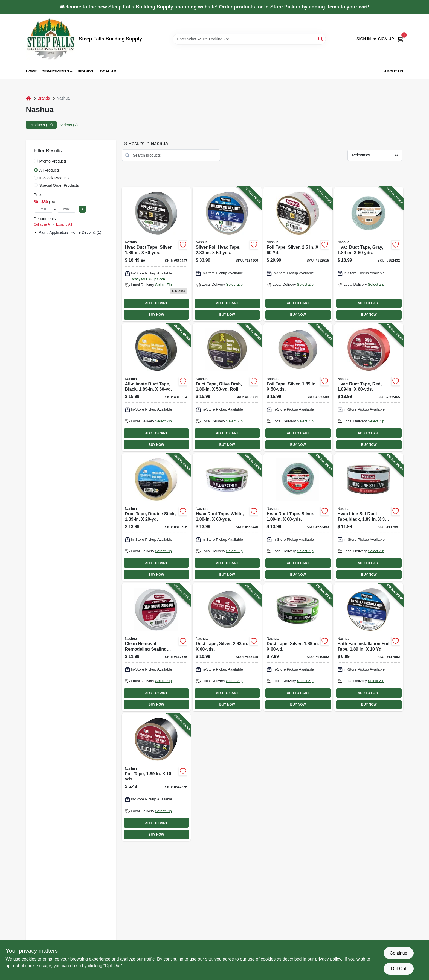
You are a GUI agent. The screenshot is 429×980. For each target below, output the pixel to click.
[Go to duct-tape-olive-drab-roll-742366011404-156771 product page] (227, 387)
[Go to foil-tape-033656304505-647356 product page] (156, 777)
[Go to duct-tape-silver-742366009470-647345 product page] (227, 647)
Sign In (364, 39)
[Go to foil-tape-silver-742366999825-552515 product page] (298, 254)
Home (31, 71)
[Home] (28, 98)
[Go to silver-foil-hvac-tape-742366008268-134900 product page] (227, 254)
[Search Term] (249, 39)
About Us (394, 71)
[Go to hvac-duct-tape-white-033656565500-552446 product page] (227, 517)
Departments (55, 71)
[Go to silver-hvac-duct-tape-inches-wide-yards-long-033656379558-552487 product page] (156, 254)
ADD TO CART (156, 303)
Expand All (64, 224)
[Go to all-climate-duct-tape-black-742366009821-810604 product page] (156, 387)
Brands (85, 71)
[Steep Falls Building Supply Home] (51, 39)
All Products (50, 170)
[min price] (44, 209)
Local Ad (107, 71)
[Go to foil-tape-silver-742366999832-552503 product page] (298, 387)
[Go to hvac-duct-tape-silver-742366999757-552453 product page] (298, 517)
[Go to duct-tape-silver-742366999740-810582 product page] (298, 647)
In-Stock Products (55, 178)
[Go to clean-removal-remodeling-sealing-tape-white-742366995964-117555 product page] (156, 647)
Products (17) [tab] (41, 125)
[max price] (66, 209)
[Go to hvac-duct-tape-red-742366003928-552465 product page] (369, 387)
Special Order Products (59, 185)
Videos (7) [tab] (69, 125)
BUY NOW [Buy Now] (156, 315)
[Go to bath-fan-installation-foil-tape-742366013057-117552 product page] (369, 647)
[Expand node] (36, 232)
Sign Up (386, 39)
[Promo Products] (36, 161)
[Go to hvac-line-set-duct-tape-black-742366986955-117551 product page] (369, 517)
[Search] (321, 39)
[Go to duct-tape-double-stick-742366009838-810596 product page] (156, 517)
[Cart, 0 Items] (400, 39)
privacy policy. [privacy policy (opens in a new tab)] (328, 959)
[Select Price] (82, 209)
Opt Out (398, 969)
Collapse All (43, 224)
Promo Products (53, 161)
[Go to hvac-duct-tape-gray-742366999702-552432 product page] (369, 254)
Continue (398, 953)
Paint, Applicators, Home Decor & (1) (70, 232)
